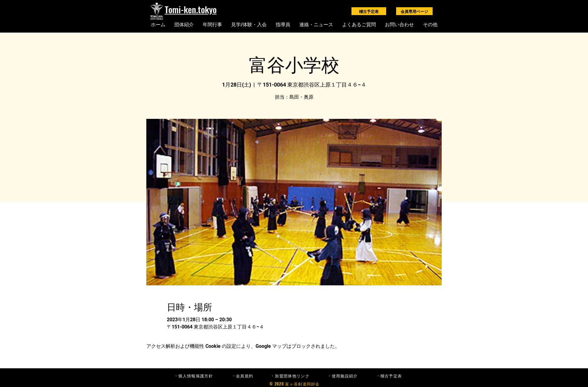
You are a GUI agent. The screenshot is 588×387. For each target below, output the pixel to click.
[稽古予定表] (369, 11)
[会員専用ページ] (414, 11)
